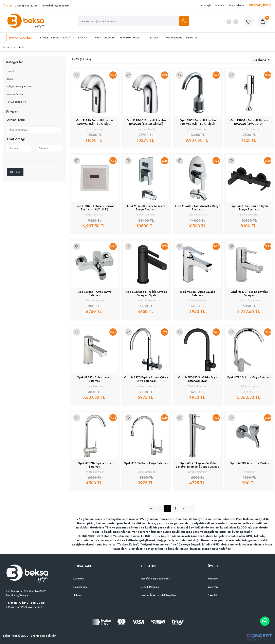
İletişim (77, 595)
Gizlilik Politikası (150, 587)
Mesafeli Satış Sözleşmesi (155, 579)
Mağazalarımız (237, 5)
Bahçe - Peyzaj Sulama (19, 86)
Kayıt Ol (212, 595)
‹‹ (151, 508)
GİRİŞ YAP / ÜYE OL (260, 5)
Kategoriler (15, 62)
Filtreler (12, 112)
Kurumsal (79, 579)
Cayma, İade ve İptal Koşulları (158, 595)
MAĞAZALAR (174, 38)
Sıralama (260, 60)
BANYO (84, 38)
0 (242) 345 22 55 (26, 6)
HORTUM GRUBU (132, 38)
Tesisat (10, 71)
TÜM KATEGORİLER (22, 38)
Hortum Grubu (15, 94)
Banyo (10, 79)
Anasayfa (206, 5)
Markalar (220, 5)
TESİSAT (155, 38)
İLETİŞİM (191, 38)
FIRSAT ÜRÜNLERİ (105, 38)
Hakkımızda (80, 587)
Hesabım (213, 579)
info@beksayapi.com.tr (56, 6)
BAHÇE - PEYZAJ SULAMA (57, 38)
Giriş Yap (213, 587)
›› (191, 508)
